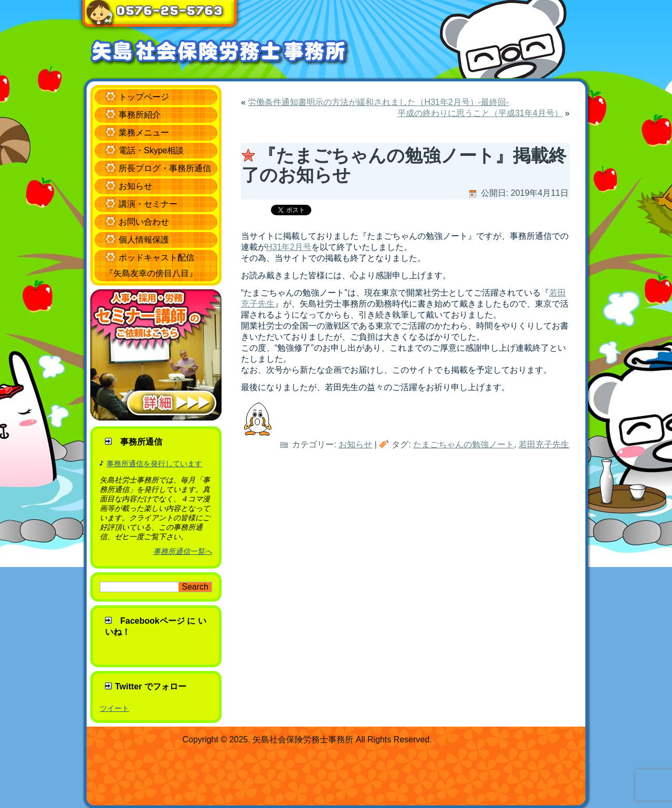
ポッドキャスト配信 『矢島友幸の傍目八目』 (151, 265)
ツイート (114, 708)
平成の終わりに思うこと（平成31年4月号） (480, 113)
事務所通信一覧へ (183, 551)
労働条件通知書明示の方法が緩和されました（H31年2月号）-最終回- (378, 102)
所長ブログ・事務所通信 (165, 168)
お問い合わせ (144, 222)
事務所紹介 (140, 115)
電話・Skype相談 (151, 150)
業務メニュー (144, 133)
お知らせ (135, 186)
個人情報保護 (144, 240)
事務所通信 (141, 442)
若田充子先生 (544, 444)
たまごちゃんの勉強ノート (464, 444)
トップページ (144, 97)
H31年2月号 (289, 247)
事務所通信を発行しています (154, 464)
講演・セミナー (148, 204)
